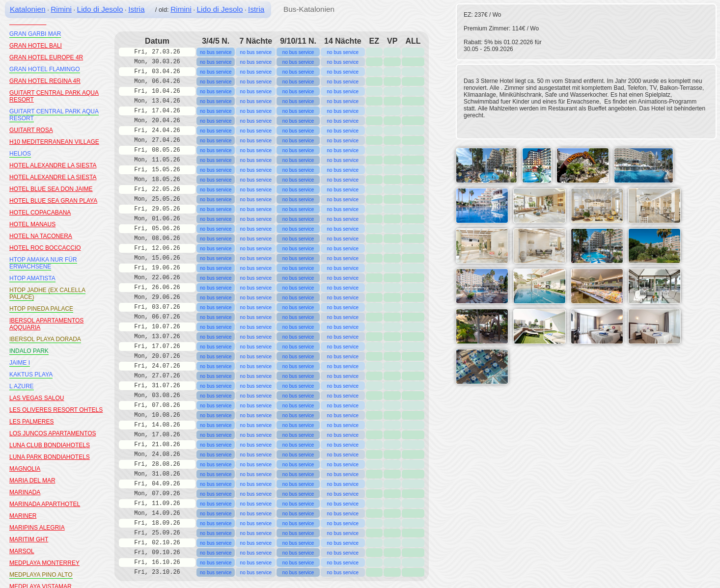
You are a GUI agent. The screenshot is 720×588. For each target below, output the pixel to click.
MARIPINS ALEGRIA (37, 528)
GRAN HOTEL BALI (36, 46)
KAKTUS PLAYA (31, 374)
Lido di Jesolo (100, 9)
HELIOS (20, 154)
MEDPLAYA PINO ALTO (41, 575)
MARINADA (25, 492)
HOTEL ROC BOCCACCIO (45, 248)
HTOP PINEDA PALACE (41, 309)
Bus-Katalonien (309, 9)
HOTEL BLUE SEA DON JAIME (51, 189)
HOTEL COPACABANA (40, 213)
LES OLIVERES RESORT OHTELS (56, 410)
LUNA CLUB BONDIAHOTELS (50, 445)
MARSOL (22, 551)
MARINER (23, 516)
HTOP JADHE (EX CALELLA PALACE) (47, 294)
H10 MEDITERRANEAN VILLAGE (54, 142)
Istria (136, 9)
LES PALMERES (31, 422)
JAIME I (20, 363)
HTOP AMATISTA (32, 278)
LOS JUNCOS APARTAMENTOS (53, 433)
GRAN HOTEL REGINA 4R (45, 81)
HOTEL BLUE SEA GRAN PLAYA (53, 201)
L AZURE (22, 386)
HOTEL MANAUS (32, 224)
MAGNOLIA (25, 469)
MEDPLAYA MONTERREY (44, 563)
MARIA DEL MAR (32, 481)
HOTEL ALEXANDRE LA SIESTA (53, 165)
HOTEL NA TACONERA (41, 236)
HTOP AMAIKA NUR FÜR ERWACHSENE (43, 263)
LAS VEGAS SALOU (37, 398)
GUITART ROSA (31, 130)
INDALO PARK (29, 351)
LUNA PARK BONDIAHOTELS (50, 457)
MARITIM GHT (29, 539)
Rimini (61, 9)
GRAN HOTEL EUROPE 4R (46, 57)
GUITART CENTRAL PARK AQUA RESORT (54, 115)
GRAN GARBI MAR (35, 34)
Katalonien (28, 9)
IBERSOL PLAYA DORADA (45, 339)
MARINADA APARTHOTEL (45, 504)
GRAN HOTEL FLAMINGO (45, 69)
